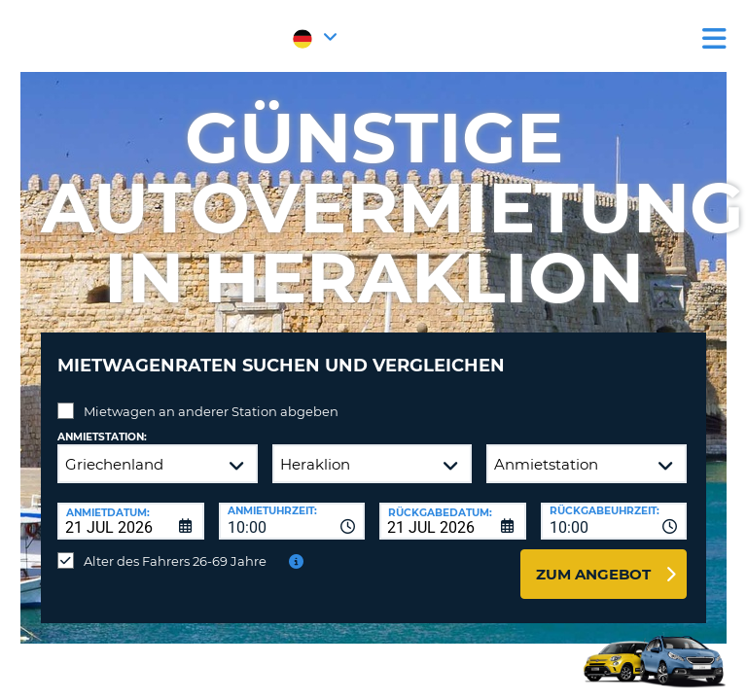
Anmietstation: (102, 437)
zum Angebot (593, 574)
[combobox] (292, 521)
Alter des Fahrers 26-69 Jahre (175, 561)
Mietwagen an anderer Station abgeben (211, 411)
